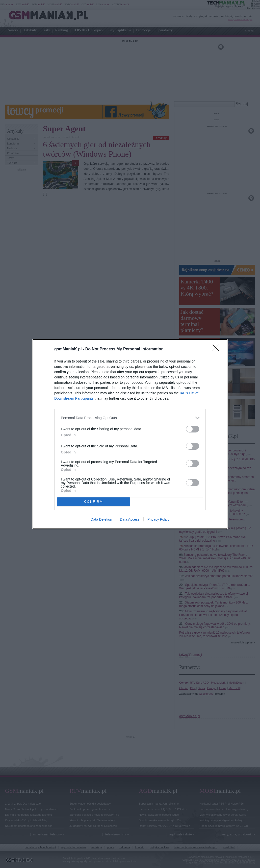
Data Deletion (101, 519)
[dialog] (130, 434)
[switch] (193, 429)
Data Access (130, 519)
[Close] (217, 349)
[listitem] (130, 418)
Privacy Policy (158, 519)
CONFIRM (94, 502)
